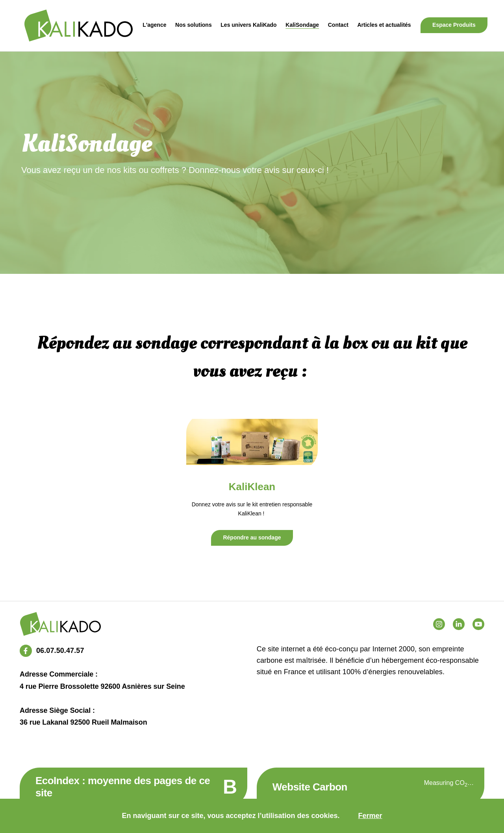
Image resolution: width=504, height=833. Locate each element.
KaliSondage (302, 25)
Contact (338, 25)
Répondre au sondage (252, 537)
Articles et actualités (384, 25)
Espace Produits (454, 25)
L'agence (154, 25)
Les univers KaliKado (248, 25)
